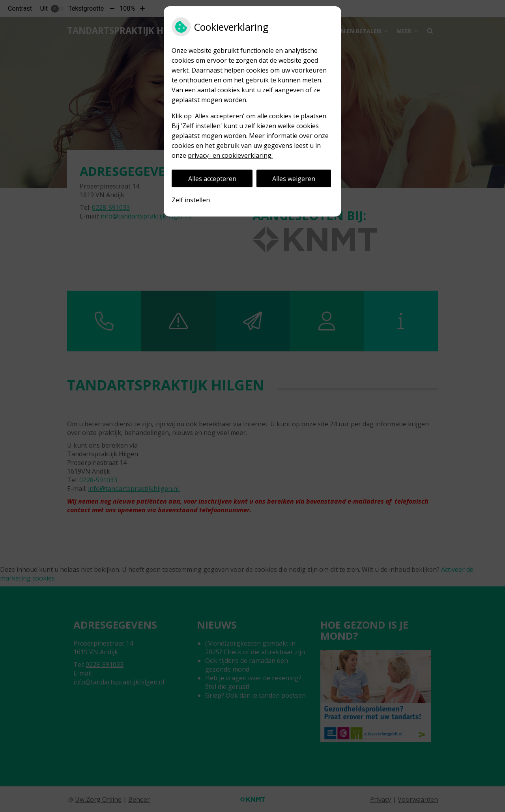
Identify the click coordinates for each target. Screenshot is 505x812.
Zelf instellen (191, 200)
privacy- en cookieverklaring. (230, 155)
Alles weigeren (294, 179)
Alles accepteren (212, 179)
